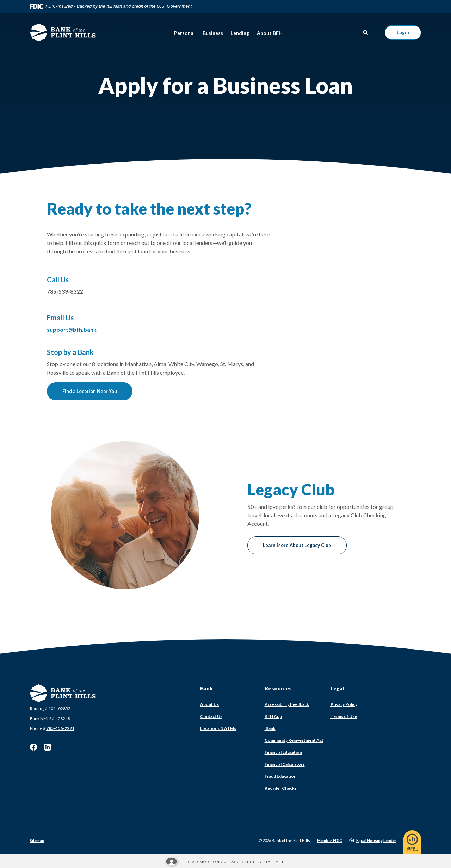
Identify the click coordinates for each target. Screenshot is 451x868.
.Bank (270, 728)
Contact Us (211, 716)
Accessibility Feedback (287, 704)
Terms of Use (344, 716)
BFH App (273, 716)
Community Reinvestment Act (294, 740)
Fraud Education (280, 776)
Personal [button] (184, 33)
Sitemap (37, 840)
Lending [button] (240, 33)
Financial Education (283, 752)
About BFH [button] (270, 33)
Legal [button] (337, 688)
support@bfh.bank (72, 329)
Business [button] (213, 33)
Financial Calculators (285, 764)
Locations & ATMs (218, 728)
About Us (209, 704)
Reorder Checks (281, 788)
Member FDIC (330, 840)
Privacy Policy (344, 704)
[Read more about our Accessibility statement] (225, 862)
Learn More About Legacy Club (297, 545)
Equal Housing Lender (376, 840)
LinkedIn (48, 747)
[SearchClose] (366, 33)
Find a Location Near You (90, 391)
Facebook (33, 747)
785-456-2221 (60, 728)
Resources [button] (278, 688)
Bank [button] (206, 688)
